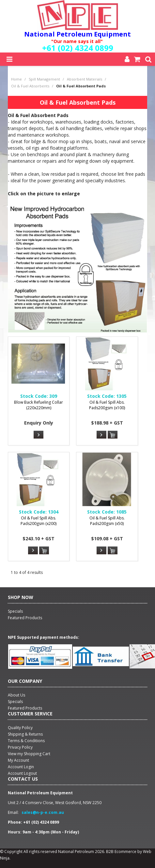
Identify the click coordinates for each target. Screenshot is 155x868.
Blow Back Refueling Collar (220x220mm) (39, 405)
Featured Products (25, 708)
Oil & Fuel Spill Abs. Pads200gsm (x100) (107, 405)
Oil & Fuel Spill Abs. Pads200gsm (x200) (39, 521)
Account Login (21, 767)
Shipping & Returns (25, 734)
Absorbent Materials (85, 79)
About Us (16, 695)
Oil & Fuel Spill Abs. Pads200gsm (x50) (107, 521)
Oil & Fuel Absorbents (30, 86)
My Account (18, 760)
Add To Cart (113, 435)
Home (16, 79)
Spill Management (44, 79)
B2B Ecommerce (121, 852)
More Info (39, 435)
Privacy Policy (20, 747)
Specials (15, 702)
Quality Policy (20, 728)
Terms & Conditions (26, 741)
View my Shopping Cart (29, 754)
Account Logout (22, 773)
